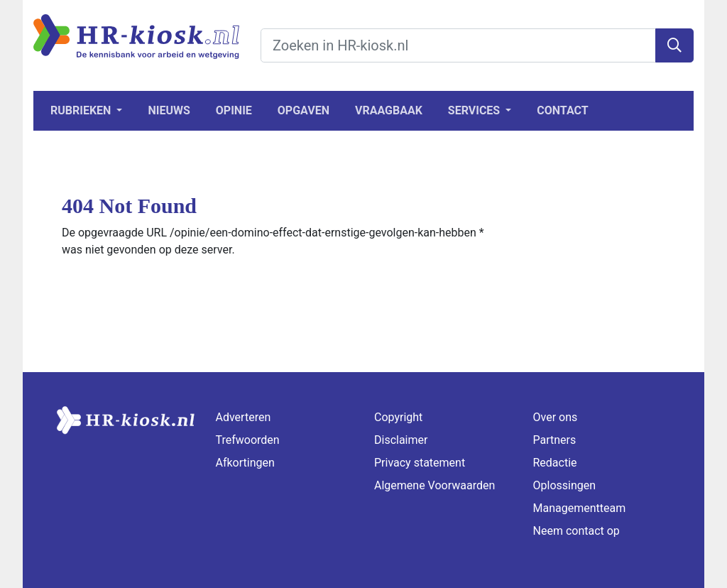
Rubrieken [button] (82, 110)
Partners (555, 440)
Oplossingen (565, 485)
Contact (562, 110)
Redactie (555, 463)
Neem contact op (576, 531)
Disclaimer (401, 440)
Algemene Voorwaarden (434, 485)
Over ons (556, 417)
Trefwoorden (248, 440)
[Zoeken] (674, 45)
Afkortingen (245, 463)
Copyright (398, 417)
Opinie (234, 110)
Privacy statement (420, 463)
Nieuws (169, 110)
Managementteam (580, 508)
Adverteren (244, 417)
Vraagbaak (389, 110)
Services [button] (475, 110)
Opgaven (304, 110)
